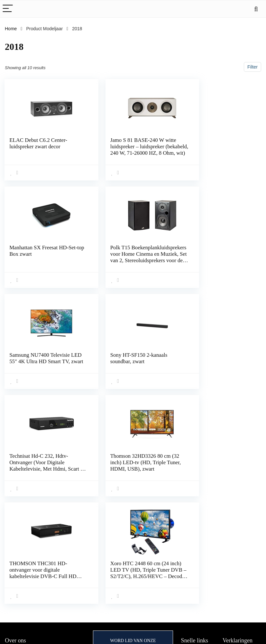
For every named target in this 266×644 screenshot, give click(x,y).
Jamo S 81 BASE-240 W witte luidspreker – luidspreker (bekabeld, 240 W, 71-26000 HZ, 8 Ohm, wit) (130, 150)
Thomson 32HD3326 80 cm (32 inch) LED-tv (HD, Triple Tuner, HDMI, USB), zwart (130, 359)
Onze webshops (197, 577)
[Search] (256, 9)
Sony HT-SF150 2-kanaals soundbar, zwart (214, 250)
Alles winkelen (195, 550)
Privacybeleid (236, 550)
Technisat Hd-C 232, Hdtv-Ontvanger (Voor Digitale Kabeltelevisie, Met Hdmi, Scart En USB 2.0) (39, 363)
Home (11, 29)
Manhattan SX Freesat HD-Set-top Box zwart (216, 143)
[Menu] (8, 9)
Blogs (187, 568)
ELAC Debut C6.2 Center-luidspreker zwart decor (39, 143)
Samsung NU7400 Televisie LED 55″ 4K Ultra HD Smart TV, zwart (129, 253)
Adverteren (192, 586)
